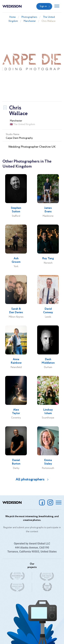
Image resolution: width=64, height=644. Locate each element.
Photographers (29, 17)
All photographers (30, 479)
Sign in (43, 6)
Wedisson (12, 6)
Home (12, 17)
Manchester (30, 21)
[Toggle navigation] (57, 6)
